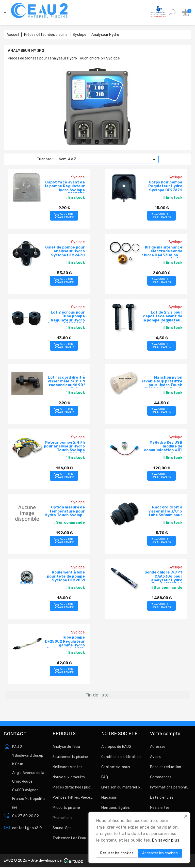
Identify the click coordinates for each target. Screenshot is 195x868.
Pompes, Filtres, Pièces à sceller (73, 797)
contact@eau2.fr (27, 828)
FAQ (105, 777)
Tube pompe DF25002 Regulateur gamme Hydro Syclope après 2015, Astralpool (65, 645)
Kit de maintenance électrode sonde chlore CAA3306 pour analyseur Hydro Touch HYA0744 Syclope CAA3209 (162, 257)
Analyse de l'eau (66, 747)
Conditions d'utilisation (121, 757)
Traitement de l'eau (69, 838)
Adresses (158, 747)
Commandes (161, 777)
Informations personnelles (171, 787)
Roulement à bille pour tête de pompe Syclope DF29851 (66, 576)
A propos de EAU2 (116, 747)
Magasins (109, 797)
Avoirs (155, 757)
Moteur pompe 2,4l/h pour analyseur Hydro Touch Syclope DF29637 (64, 448)
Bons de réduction (166, 767)
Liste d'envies (162, 797)
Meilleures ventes (67, 767)
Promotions (63, 818)
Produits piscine (66, 808)
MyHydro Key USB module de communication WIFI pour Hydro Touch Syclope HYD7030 (163, 450)
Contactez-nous (116, 767)
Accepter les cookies (160, 853)
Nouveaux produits (69, 777)
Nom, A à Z (108, 160)
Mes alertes (160, 808)
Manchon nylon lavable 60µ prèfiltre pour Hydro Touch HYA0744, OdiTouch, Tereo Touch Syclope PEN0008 (162, 387)
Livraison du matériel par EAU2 (122, 787)
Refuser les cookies (117, 853)
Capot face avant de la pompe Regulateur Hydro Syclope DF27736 (65, 188)
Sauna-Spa (62, 828)
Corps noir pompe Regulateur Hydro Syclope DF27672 (165, 186)
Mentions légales (116, 808)
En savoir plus (166, 840)
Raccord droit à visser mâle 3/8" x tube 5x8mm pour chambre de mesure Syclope (163, 515)
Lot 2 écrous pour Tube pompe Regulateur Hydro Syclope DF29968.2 (66, 318)
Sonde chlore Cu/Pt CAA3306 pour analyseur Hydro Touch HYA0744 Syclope (163, 580)
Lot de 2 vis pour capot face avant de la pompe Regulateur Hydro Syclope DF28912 (162, 320)
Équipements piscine (70, 757)
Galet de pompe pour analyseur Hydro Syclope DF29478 (65, 251)
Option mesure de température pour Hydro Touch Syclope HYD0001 (65, 513)
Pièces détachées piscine (73, 787)
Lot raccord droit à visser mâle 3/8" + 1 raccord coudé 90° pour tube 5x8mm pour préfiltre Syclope (66, 387)
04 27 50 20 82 (26, 816)
